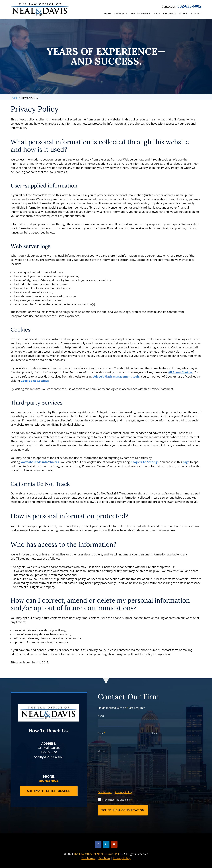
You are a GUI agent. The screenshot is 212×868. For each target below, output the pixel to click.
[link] (40, 9)
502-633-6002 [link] (189, 6)
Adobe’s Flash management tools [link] (116, 376)
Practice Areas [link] (139, 14)
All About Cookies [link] (180, 372)
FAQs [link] (157, 14)
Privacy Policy (124, 792)
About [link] (107, 14)
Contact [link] (196, 14)
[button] (98, 844)
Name (101, 716)
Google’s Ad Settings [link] (35, 381)
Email (102, 733)
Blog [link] (182, 14)
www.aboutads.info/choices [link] (40, 462)
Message (102, 751)
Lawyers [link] (119, 14)
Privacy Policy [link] (122, 858)
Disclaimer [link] (89, 858)
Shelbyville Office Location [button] (49, 791)
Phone (154, 733)
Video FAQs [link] (169, 14)
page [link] (186, 462)
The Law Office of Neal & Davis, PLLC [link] (97, 854)
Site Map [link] (104, 858)
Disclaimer (105, 792)
